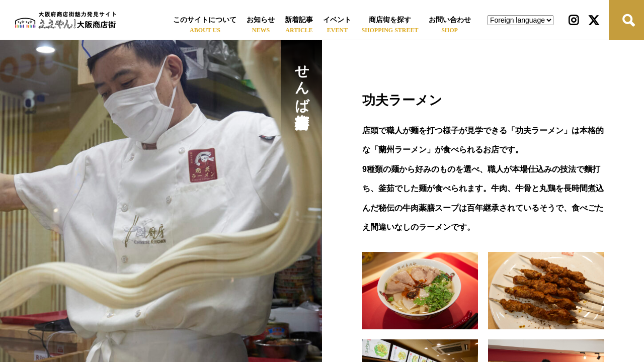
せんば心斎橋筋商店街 (302, 79)
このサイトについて (205, 20)
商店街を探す (390, 20)
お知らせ (261, 20)
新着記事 (299, 20)
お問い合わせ (450, 20)
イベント (337, 20)
